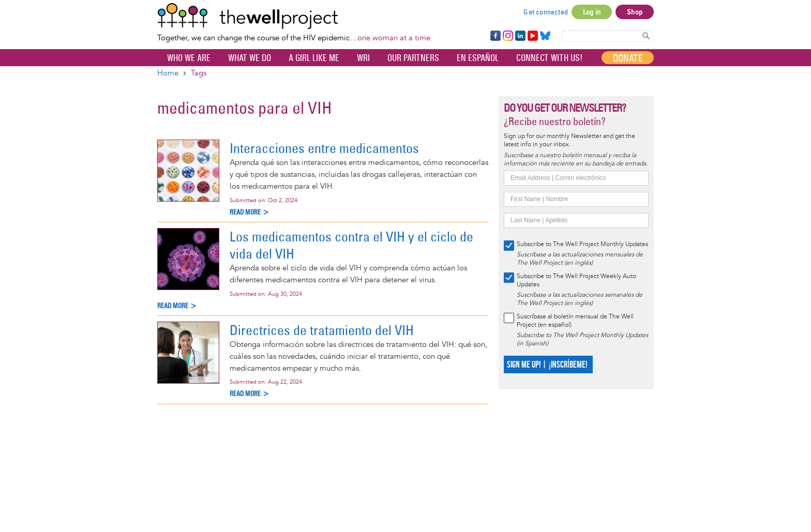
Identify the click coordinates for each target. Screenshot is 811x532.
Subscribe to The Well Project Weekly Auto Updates (576, 280)
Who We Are (189, 58)
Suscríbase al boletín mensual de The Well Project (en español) (575, 321)
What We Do (250, 58)
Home (168, 73)
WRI (363, 58)
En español (478, 58)
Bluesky (545, 36)
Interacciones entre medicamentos (324, 148)
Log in (592, 12)
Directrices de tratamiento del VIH (322, 330)
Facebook (495, 36)
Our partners (413, 58)
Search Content (646, 35)
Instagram (507, 36)
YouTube (532, 36)
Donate (628, 58)
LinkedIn (520, 36)
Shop (635, 12)
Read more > (250, 212)
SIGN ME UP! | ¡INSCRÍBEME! (547, 365)
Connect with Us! (549, 58)
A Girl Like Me (314, 58)
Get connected (546, 12)
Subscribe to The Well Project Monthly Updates (582, 244)
